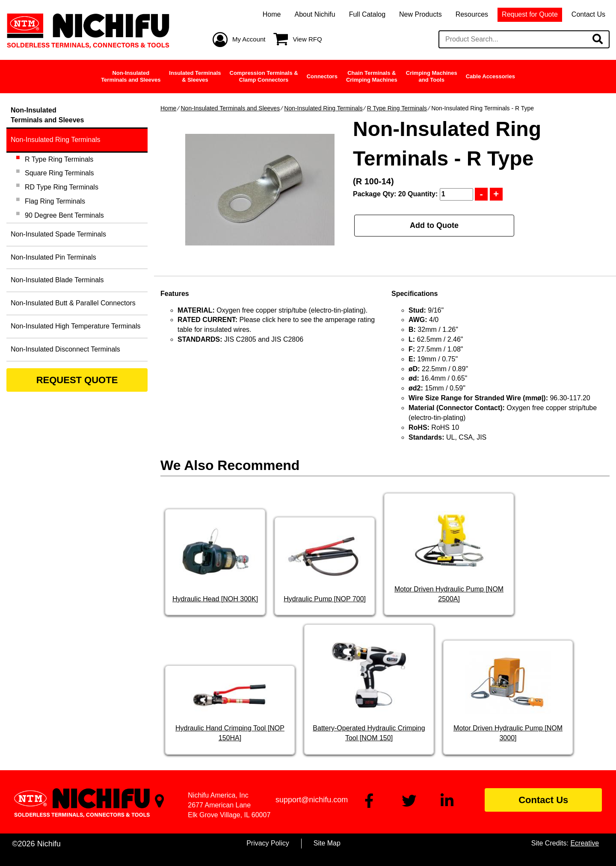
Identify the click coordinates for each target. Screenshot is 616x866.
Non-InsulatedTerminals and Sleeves (131, 76)
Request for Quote (530, 14)
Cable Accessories (490, 76)
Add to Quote (434, 225)
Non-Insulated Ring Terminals (323, 108)
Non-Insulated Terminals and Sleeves (230, 108)
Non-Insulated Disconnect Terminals (65, 349)
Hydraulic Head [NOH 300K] (215, 599)
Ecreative (585, 843)
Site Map (327, 843)
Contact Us (588, 14)
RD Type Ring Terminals (62, 187)
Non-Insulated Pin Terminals (53, 257)
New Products (421, 14)
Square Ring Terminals (59, 173)
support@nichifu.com (312, 800)
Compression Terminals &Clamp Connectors (264, 76)
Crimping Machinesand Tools (432, 76)
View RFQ (308, 39)
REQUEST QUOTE (77, 380)
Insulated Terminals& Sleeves (195, 76)
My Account (249, 39)
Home (272, 14)
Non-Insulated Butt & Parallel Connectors (73, 303)
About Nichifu (315, 14)
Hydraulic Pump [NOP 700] (325, 599)
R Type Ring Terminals (397, 108)
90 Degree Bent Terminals (64, 215)
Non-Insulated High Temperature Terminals (76, 326)
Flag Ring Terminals (55, 201)
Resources (472, 14)
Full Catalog (367, 14)
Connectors (322, 76)
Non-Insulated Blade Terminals (57, 280)
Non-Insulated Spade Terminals (58, 234)
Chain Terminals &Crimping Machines (372, 76)
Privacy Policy (268, 843)
